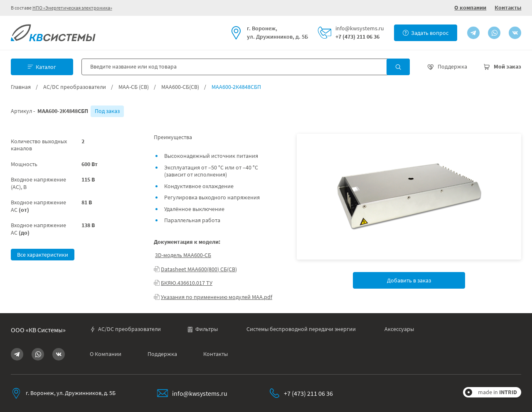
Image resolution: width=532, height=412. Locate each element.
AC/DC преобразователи (75, 87)
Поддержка (162, 354)
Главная (21, 87)
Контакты (508, 7)
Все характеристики (43, 255)
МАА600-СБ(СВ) (180, 87)
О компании (470, 7)
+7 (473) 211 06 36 (357, 37)
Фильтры (202, 329)
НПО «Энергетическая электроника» (72, 8)
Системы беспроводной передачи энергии (301, 329)
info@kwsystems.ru (360, 28)
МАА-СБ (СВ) (134, 87)
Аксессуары (399, 329)
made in (498, 392)
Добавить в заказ (409, 280)
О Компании (106, 354)
